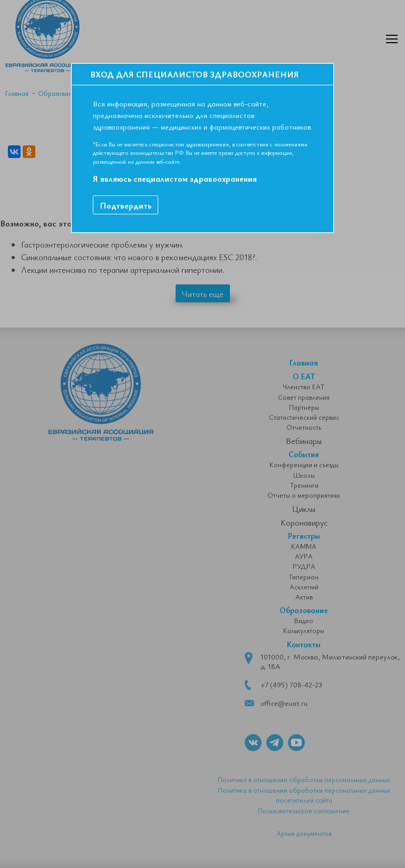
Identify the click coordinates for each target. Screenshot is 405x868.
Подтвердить (126, 205)
